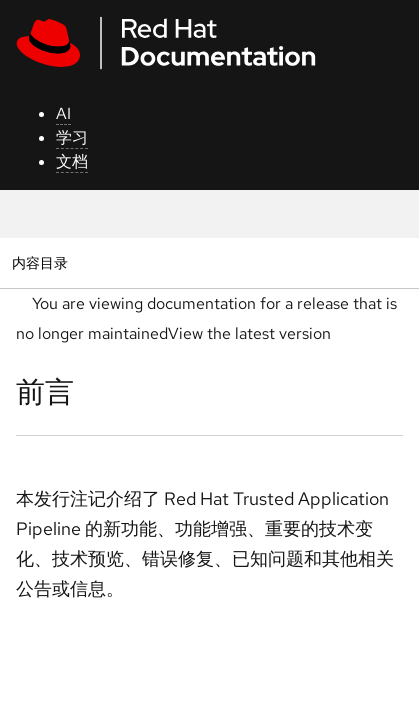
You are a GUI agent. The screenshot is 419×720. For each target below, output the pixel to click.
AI (63, 113)
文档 (72, 161)
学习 (72, 137)
